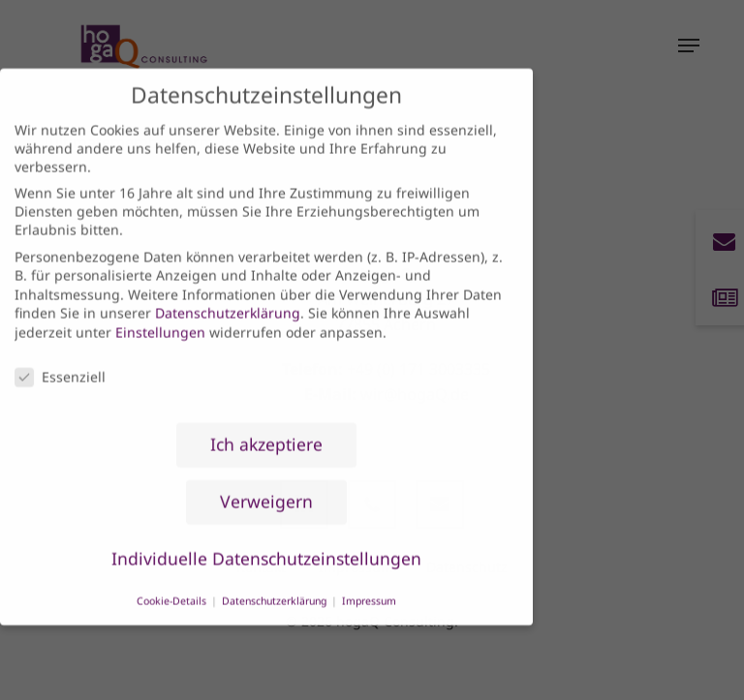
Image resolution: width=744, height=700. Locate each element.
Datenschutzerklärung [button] (276, 582)
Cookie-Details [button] (173, 582)
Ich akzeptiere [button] (266, 426)
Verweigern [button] (266, 483)
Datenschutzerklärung (228, 295)
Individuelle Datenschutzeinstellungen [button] (266, 540)
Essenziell (60, 358)
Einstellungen (160, 313)
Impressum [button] (369, 582)
